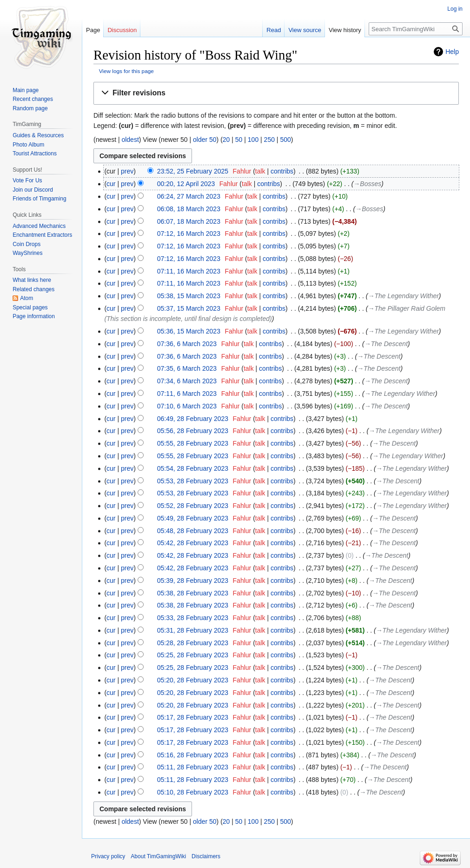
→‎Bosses (367, 184)
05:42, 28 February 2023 (193, 543)
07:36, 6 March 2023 (187, 344)
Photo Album (28, 145)
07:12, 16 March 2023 (189, 234)
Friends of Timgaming (39, 199)
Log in (455, 9)
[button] (276, 93)
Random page (30, 108)
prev (127, 171)
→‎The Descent (386, 344)
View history (345, 30)
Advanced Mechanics (39, 226)
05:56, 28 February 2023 (193, 431)
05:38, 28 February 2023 (193, 593)
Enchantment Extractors (42, 235)
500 (285, 140)
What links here (32, 280)
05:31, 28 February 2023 (193, 630)
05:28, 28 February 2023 (193, 643)
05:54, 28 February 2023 (193, 468)
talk (260, 171)
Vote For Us (27, 180)
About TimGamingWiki (158, 856)
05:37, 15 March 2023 (189, 308)
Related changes (33, 289)
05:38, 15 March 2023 (189, 296)
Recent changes (33, 99)
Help (452, 52)
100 (253, 140)
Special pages (30, 307)
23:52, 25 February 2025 (193, 171)
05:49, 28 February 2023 (193, 518)
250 (269, 140)
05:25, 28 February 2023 (193, 655)
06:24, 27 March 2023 (189, 196)
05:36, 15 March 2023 (189, 331)
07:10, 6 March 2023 (187, 406)
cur (111, 184)
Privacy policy (108, 856)
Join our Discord (33, 190)
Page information (34, 316)
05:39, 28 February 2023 (193, 581)
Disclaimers (206, 856)
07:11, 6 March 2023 (187, 394)
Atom (26, 298)
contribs (282, 171)
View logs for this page (126, 71)
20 (226, 140)
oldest (130, 140)
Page (93, 30)
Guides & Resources (38, 135)
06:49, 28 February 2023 (193, 419)
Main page (26, 90)
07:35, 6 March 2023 (187, 368)
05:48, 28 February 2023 (193, 531)
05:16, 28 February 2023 (193, 755)
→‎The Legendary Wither (404, 296)
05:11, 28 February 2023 (193, 767)
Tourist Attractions (35, 154)
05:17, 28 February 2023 (193, 717)
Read (274, 30)
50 (239, 140)
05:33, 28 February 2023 (193, 618)
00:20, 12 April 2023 (186, 184)
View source (305, 30)
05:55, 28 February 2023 (193, 443)
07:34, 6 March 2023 (187, 381)
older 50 (205, 140)
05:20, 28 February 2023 (193, 680)
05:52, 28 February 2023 (193, 506)
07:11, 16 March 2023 (189, 271)
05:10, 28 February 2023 (193, 792)
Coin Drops (26, 244)
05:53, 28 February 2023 (193, 481)
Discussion (122, 30)
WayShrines (27, 253)
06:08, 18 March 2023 (189, 209)
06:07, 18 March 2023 (189, 221)
